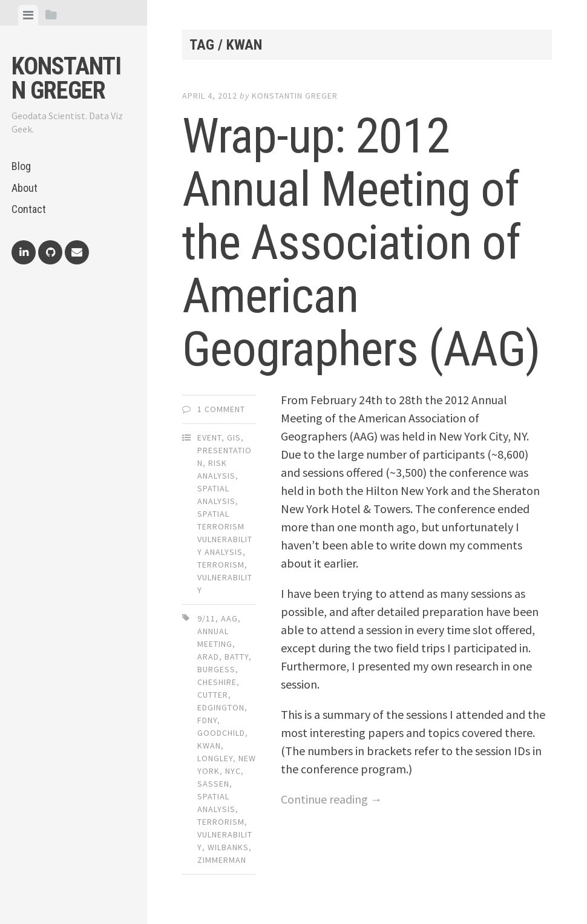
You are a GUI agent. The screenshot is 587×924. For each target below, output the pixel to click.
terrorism (221, 822)
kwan (209, 745)
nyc (233, 771)
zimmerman (222, 860)
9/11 (206, 618)
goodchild (221, 733)
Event (209, 437)
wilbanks (228, 847)
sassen (213, 784)
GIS (234, 437)
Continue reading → (332, 799)
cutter (213, 695)
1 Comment (221, 409)
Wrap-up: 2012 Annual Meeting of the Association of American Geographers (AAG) (361, 243)
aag (229, 618)
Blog (21, 166)
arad (208, 657)
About (25, 188)
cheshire (217, 682)
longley (215, 758)
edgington (221, 707)
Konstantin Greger (66, 78)
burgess (216, 669)
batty (237, 657)
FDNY (207, 720)
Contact (29, 209)
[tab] (28, 15)
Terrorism (221, 565)
